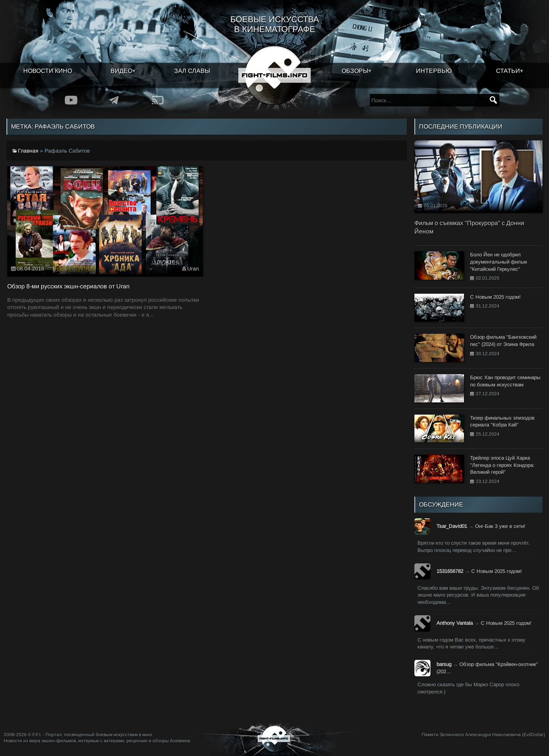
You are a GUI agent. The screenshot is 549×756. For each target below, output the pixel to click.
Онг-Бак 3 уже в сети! (500, 526)
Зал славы (192, 71)
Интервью (434, 71)
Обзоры (355, 71)
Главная (28, 151)
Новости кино (48, 71)
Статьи (508, 71)
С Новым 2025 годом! (497, 571)
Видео (121, 71)
